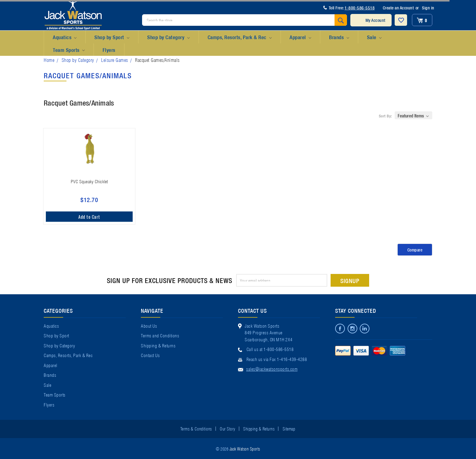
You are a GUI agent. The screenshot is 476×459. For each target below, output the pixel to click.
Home (49, 60)
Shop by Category (168, 37)
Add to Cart (89, 217)
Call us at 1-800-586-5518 (270, 349)
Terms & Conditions (196, 428)
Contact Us (150, 355)
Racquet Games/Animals (157, 60)
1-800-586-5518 (360, 8)
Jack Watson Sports (245, 448)
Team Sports (69, 50)
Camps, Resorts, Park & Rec (240, 37)
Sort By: (386, 116)
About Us (149, 326)
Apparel (300, 37)
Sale (374, 37)
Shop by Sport (112, 37)
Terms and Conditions (160, 335)
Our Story (228, 428)
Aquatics (65, 37)
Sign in (428, 8)
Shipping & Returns (158, 345)
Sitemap (289, 428)
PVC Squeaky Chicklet (89, 181)
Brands (339, 37)
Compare (415, 250)
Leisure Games (115, 60)
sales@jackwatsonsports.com (272, 369)
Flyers (109, 50)
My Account (376, 20)
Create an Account (398, 8)
